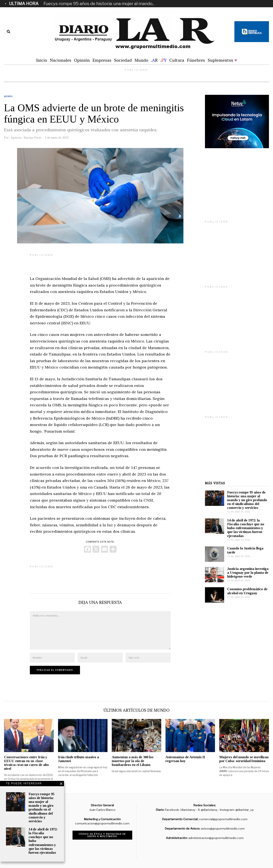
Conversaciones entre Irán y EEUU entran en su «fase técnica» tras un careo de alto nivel (26, 763)
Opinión (82, 60)
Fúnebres (196, 60)
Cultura (177, 60)
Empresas (102, 60)
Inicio (42, 60)
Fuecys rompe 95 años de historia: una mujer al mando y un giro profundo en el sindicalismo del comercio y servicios (247, 500)
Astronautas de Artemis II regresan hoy (185, 759)
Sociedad (123, 60)
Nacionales (61, 60)
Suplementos (220, 60)
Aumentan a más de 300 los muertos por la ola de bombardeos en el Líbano (133, 761)
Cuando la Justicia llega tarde (245, 550)
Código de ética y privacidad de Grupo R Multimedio (102, 835)
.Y (163, 60)
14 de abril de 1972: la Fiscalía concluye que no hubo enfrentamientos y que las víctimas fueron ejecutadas (246, 528)
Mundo (141, 60)
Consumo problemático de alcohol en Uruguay (247, 591)
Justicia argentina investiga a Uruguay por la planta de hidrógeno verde (248, 573)
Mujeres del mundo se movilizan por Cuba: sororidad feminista (244, 759)
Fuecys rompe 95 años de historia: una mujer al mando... (99, 4)
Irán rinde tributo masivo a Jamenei (78, 759)
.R (154, 60)
